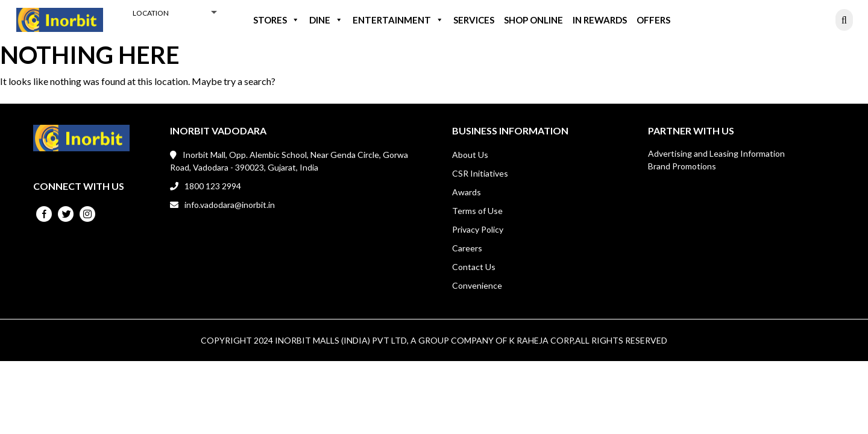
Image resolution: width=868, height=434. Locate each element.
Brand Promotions (682, 166)
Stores (276, 20)
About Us (470, 155)
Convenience (477, 285)
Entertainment (398, 20)
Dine (326, 20)
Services (474, 20)
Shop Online (533, 20)
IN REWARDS (600, 20)
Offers (653, 20)
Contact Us (474, 267)
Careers (467, 248)
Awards (467, 192)
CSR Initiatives (480, 173)
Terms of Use (477, 211)
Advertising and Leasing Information (716, 153)
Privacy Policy (478, 229)
